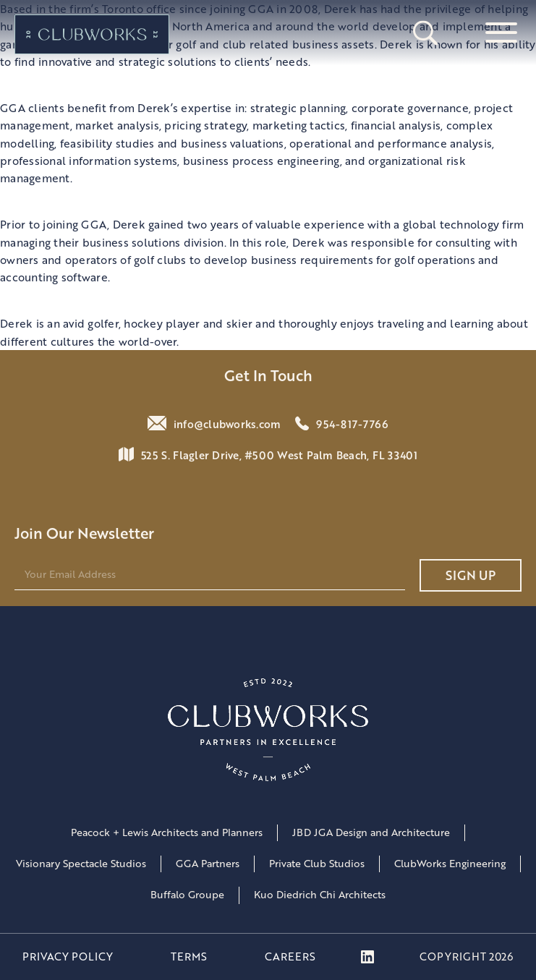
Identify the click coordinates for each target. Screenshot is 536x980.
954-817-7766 (352, 424)
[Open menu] (501, 34)
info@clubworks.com (227, 424)
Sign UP (471, 575)
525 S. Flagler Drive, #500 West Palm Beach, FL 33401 (280, 455)
